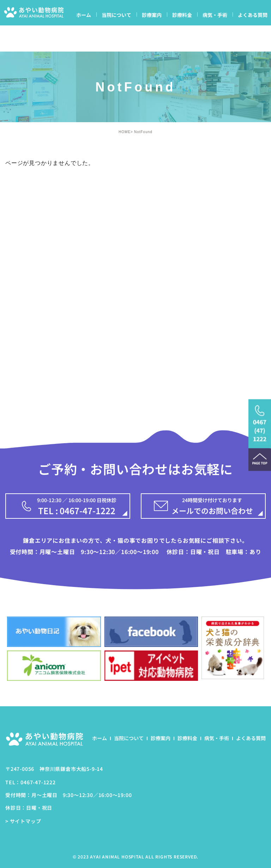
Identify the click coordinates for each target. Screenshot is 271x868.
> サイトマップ (23, 821)
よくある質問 (253, 15)
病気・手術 (215, 15)
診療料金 (182, 15)
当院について (116, 15)
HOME (125, 132)
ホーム (84, 15)
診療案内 (152, 15)
